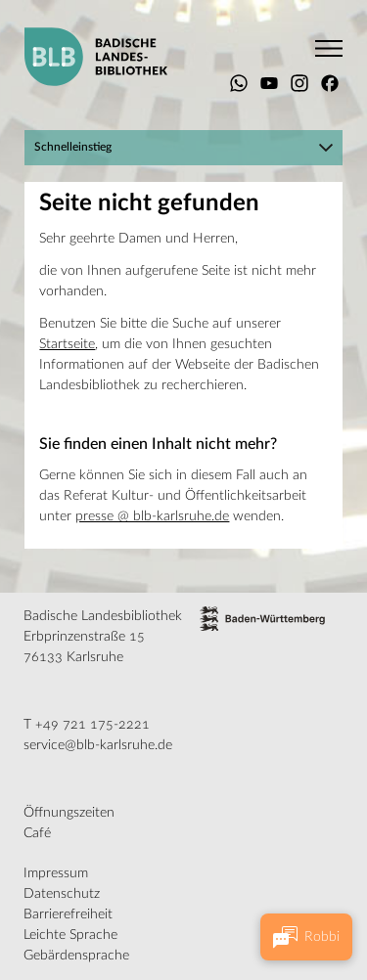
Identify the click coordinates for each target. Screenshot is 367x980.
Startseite (67, 344)
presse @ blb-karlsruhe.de (152, 516)
